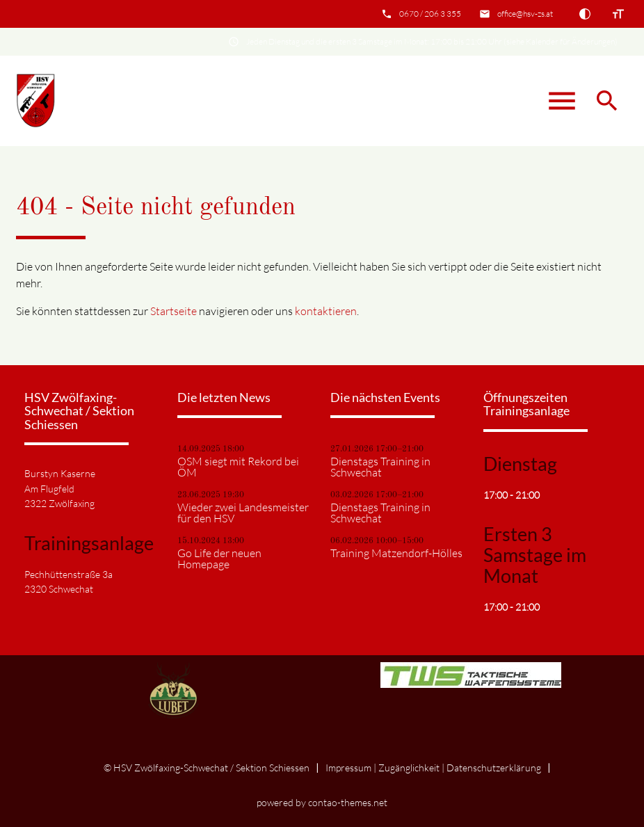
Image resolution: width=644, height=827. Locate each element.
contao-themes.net (348, 802)
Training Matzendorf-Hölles (396, 553)
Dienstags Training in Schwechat (380, 467)
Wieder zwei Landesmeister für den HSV (243, 513)
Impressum (348, 768)
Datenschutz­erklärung (494, 768)
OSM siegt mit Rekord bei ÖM (238, 467)
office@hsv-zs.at (525, 14)
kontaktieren (326, 311)
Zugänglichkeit (409, 768)
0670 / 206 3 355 (430, 14)
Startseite (174, 311)
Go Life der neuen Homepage (219, 559)
